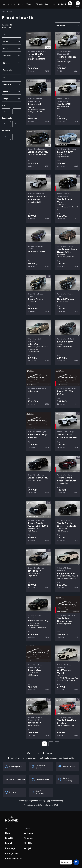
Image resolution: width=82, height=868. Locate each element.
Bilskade (39, 4)
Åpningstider (12, 853)
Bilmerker (11, 4)
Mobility (28, 843)
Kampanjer (11, 848)
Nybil (8, 833)
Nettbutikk (62, 4)
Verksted (30, 4)
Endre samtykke (14, 859)
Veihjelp (28, 848)
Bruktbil (21, 4)
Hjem (3, 11)
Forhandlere (50, 4)
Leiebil (8, 843)
